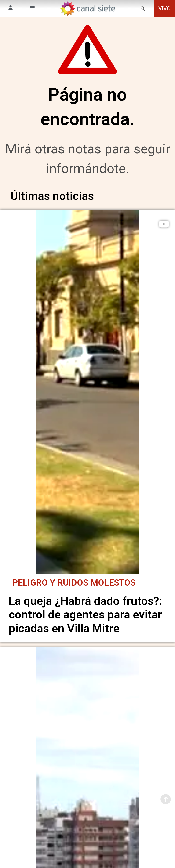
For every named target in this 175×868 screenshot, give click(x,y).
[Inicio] (87, 9)
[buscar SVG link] (143, 9)
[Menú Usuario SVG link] (11, 9)
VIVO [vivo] (164, 8)
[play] (164, 224)
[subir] (166, 799)
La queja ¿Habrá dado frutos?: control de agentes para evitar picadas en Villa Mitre (85, 613)
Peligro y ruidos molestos (74, 581)
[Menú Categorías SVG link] (32, 9)
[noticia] (87, 391)
